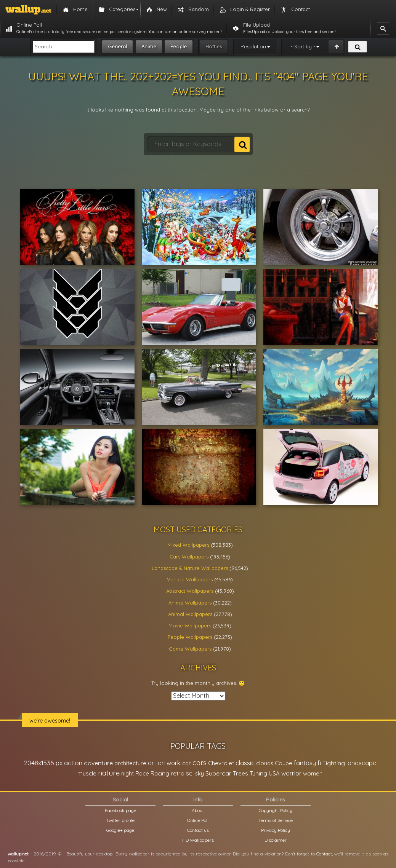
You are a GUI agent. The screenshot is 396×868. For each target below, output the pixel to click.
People (179, 46)
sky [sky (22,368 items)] (200, 773)
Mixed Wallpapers (188, 545)
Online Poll (198, 820)
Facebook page (120, 810)
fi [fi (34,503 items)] (319, 763)
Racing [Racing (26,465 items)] (160, 773)
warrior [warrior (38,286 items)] (291, 773)
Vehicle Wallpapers (190, 579)
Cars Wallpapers (189, 557)
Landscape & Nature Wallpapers (190, 568)
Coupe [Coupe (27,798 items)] (284, 763)
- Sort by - (303, 46)
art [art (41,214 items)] (152, 763)
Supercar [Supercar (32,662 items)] (218, 773)
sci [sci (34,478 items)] (190, 773)
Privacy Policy (276, 830)
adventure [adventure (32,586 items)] (98, 763)
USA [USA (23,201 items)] (274, 773)
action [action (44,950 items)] (73, 763)
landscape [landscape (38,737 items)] (361, 763)
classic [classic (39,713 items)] (245, 763)
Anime (149, 46)
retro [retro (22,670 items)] (178, 773)
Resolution (253, 46)
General (117, 46)
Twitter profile (120, 820)
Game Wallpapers (190, 649)
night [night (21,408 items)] (127, 773)
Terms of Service (276, 820)
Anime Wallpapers (190, 603)
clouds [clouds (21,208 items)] (265, 763)
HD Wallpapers (198, 840)
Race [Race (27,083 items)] (142, 773)
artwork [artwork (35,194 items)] (169, 763)
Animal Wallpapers (190, 614)
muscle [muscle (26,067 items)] (87, 773)
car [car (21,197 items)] (187, 763)
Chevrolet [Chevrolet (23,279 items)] (221, 763)
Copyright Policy (276, 810)
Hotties (214, 46)
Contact (324, 854)
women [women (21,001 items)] (313, 773)
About (198, 810)
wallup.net (18, 854)
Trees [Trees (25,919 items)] (240, 773)
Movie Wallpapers (190, 625)
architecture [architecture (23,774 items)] (130, 763)
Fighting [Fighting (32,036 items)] (334, 763)
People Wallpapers (190, 637)
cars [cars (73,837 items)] (200, 763)
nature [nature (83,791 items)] (109, 773)
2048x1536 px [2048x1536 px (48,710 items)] (43, 763)
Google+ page (120, 830)
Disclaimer (276, 840)
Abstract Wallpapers (190, 591)
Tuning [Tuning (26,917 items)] (258, 773)
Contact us (198, 830)
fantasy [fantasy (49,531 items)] (305, 763)
